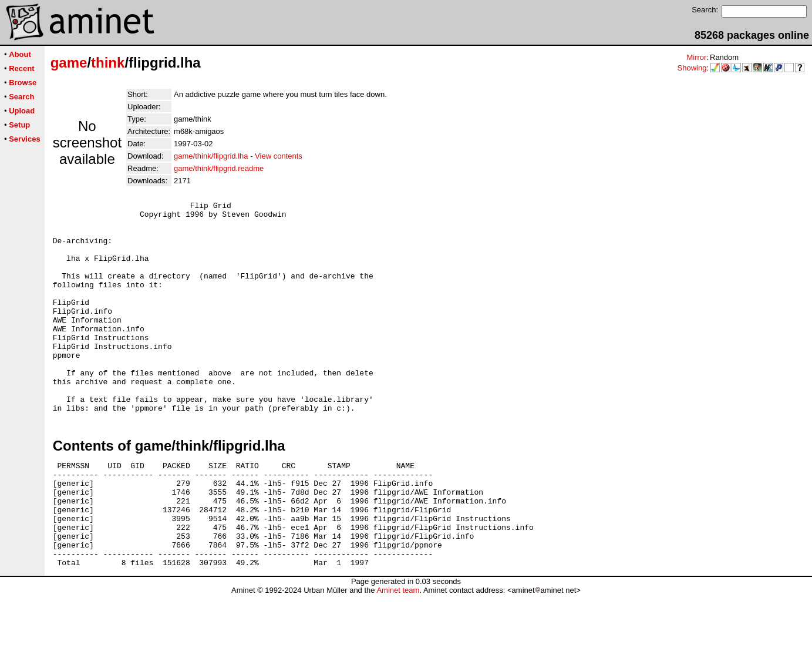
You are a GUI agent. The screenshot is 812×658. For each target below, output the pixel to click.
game (69, 63)
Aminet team (398, 654)
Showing (692, 68)
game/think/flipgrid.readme (219, 168)
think (108, 63)
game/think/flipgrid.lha (211, 156)
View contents (279, 156)
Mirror (696, 57)
